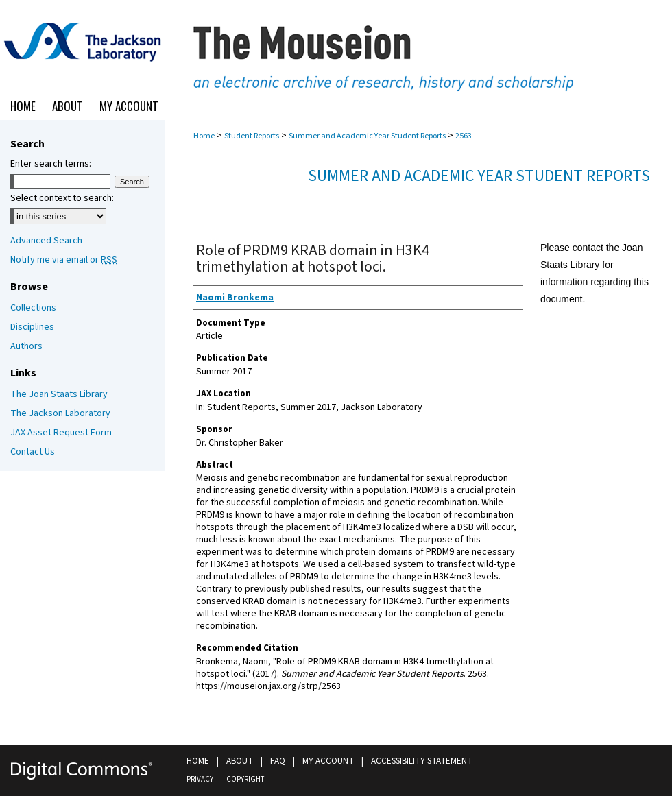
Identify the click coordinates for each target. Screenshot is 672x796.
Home (204, 136)
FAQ (278, 761)
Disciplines (32, 327)
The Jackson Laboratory (60, 413)
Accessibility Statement (422, 761)
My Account (328, 761)
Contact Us (33, 452)
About (240, 761)
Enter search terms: (51, 164)
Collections (33, 308)
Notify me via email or (64, 260)
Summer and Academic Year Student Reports (367, 136)
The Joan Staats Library (59, 394)
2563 (464, 136)
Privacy (200, 779)
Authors (26, 346)
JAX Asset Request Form (61, 433)
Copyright (245, 779)
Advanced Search (46, 241)
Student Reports (252, 136)
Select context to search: (62, 198)
